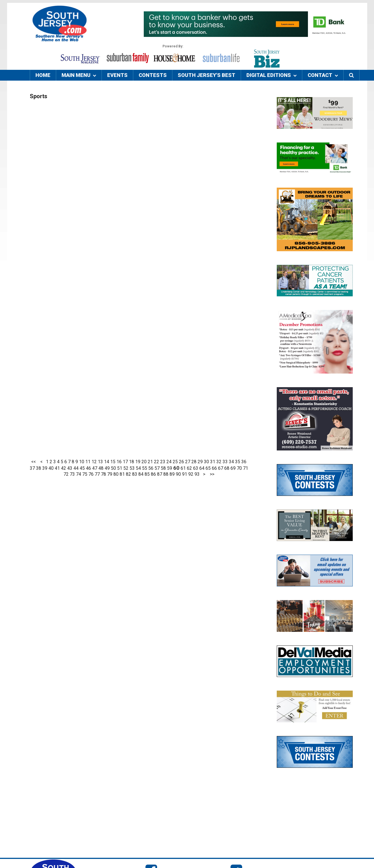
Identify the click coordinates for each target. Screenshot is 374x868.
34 (231, 462)
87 (160, 474)
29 (200, 462)
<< (33, 462)
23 (163, 462)
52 (126, 468)
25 (175, 462)
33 (225, 462)
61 (183, 468)
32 (219, 462)
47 (95, 468)
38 (39, 468)
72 (66, 474)
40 (51, 468)
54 (138, 468)
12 (94, 462)
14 (107, 462)
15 (113, 462)
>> (212, 474)
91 (185, 474)
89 (172, 474)
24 (169, 462)
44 (76, 468)
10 (82, 462)
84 (141, 474)
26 (181, 462)
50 (113, 468)
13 (100, 462)
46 (88, 468)
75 (85, 474)
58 (163, 468)
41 (57, 468)
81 (122, 474)
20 (144, 462)
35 (238, 462)
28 (194, 462)
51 (120, 468)
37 (32, 468)
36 (244, 462)
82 (128, 474)
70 (239, 468)
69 (233, 468)
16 (119, 462)
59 (170, 468)
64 (202, 468)
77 (97, 474)
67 (221, 468)
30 (206, 462)
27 (188, 462)
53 (132, 468)
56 (151, 468)
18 (132, 462)
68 (227, 468)
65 (208, 468)
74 (79, 474)
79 (110, 474)
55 (145, 468)
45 (82, 468)
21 (150, 462)
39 (45, 468)
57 (157, 468)
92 (191, 474)
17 (125, 462)
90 (178, 474)
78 (103, 474)
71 (246, 468)
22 (157, 462)
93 (197, 474)
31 (213, 462)
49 (107, 468)
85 (147, 474)
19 (138, 462)
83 (135, 474)
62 (189, 468)
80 (116, 474)
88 (166, 474)
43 (70, 468)
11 (88, 462)
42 (64, 468)
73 (72, 474)
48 (101, 468)
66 (214, 468)
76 (91, 474)
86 (153, 474)
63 (196, 468)
